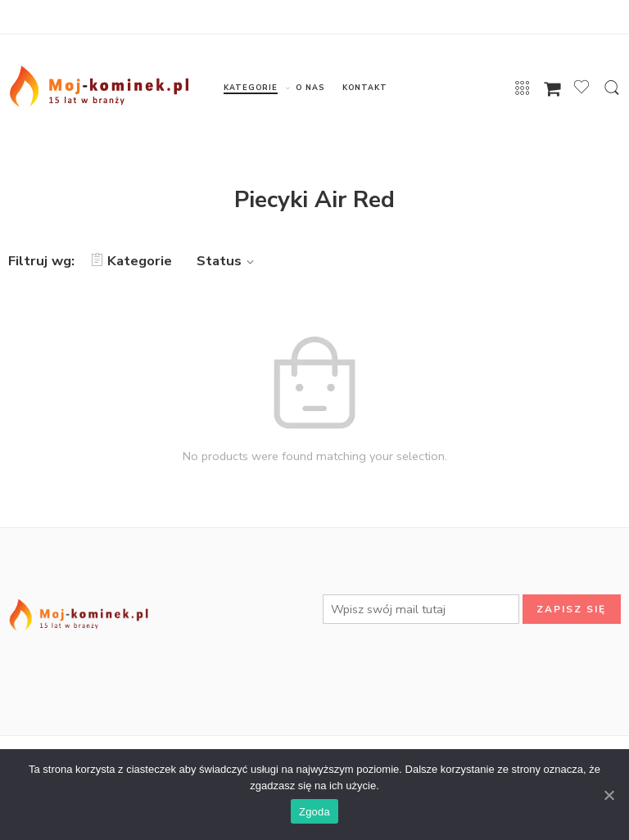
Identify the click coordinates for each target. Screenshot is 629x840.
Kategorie (131, 261)
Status (228, 261)
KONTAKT (365, 88)
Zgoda (314, 812)
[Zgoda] (609, 795)
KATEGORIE (250, 88)
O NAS (310, 88)
